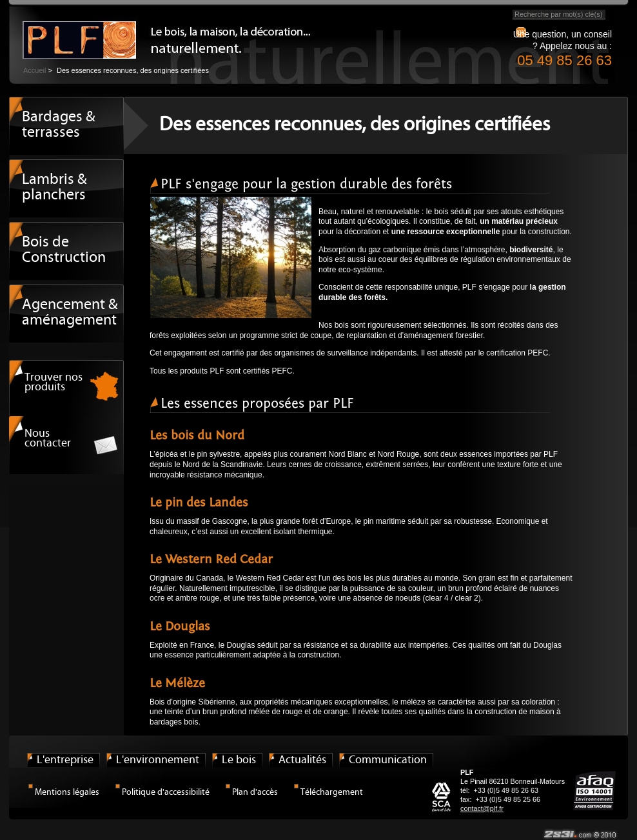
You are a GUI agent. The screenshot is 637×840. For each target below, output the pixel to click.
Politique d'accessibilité (166, 793)
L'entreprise (65, 760)
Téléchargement (332, 793)
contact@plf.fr (482, 808)
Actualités (302, 760)
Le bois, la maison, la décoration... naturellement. (73, 35)
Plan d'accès (255, 793)
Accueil (34, 70)
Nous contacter (48, 439)
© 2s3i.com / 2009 (580, 834)
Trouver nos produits (54, 383)
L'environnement (158, 760)
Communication (388, 760)
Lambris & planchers (54, 188)
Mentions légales (67, 793)
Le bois (239, 760)
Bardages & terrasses (59, 125)
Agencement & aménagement (70, 313)
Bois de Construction (64, 250)
